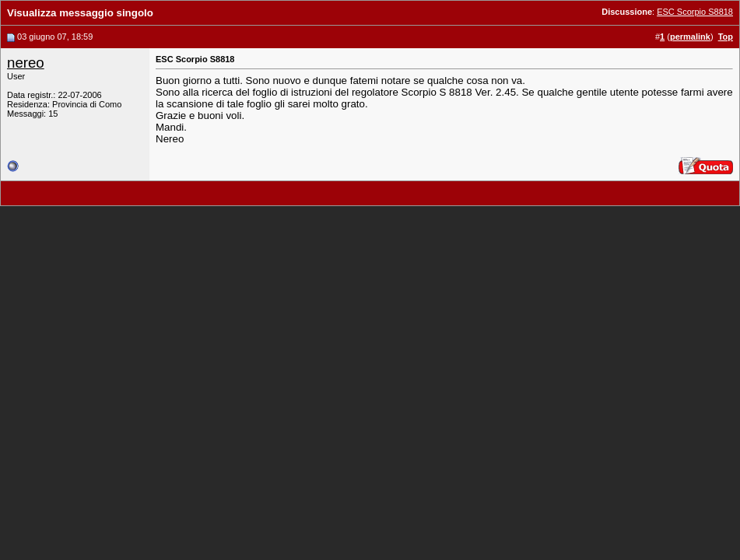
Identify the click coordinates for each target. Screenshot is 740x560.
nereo (26, 63)
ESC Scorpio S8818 (695, 12)
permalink (690, 37)
